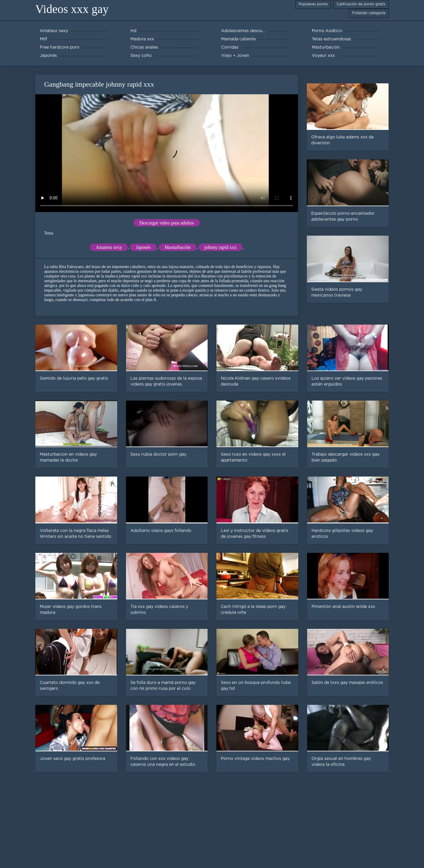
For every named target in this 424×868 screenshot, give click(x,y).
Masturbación (178, 247)
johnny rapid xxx (220, 247)
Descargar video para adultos (167, 223)
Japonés (143, 247)
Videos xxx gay (72, 9)
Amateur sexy (109, 247)
